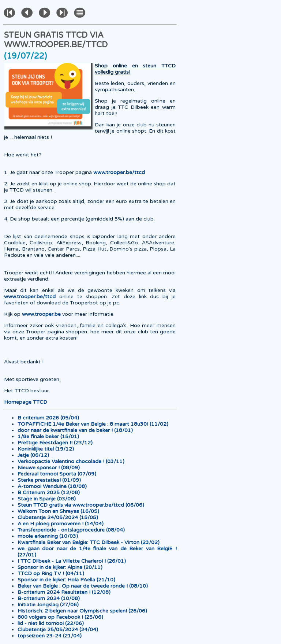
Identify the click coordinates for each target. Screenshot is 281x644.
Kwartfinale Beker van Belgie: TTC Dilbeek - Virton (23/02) (89, 542)
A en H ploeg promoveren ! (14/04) (61, 524)
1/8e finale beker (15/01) (48, 436)
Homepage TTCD (26, 402)
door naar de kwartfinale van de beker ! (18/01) (75, 430)
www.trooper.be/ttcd (119, 172)
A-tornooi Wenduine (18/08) (52, 486)
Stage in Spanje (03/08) (47, 499)
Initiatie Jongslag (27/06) (48, 605)
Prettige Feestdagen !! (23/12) (55, 443)
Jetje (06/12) (33, 455)
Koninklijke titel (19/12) (46, 449)
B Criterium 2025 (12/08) (49, 493)
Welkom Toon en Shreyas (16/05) (58, 511)
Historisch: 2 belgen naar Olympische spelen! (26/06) (82, 611)
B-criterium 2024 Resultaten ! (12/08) (64, 592)
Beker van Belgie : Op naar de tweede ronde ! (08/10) (83, 586)
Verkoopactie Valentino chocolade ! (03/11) (71, 461)
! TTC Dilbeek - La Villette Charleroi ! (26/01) (72, 561)
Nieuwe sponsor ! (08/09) (49, 468)
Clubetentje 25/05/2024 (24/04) (58, 630)
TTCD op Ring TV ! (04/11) (51, 573)
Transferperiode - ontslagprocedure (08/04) (71, 530)
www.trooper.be (41, 314)
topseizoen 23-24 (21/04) (50, 636)
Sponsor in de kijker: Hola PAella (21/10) (66, 580)
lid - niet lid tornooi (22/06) (51, 623)
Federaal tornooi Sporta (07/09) (57, 474)
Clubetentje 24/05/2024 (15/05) (58, 517)
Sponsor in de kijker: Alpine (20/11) (60, 567)
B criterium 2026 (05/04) (48, 418)
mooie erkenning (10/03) (48, 536)
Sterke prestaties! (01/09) (49, 480)
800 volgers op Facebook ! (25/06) (60, 617)
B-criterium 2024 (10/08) (49, 598)
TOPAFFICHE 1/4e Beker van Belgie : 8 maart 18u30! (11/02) (93, 424)
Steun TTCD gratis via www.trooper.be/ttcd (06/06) (81, 505)
